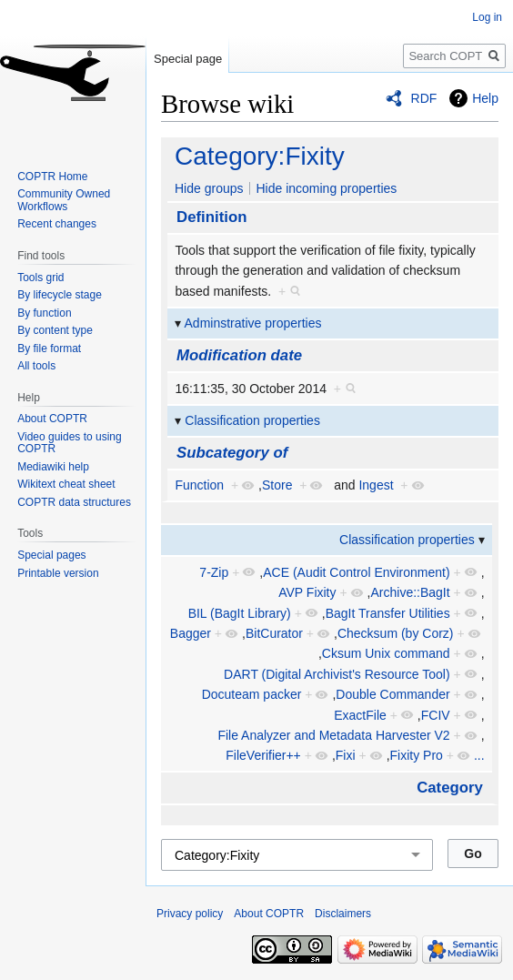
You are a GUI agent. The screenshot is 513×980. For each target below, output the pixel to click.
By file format (49, 349)
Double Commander (392, 694)
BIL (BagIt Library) (240, 613)
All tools (36, 366)
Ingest (376, 485)
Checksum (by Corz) (396, 633)
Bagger (191, 633)
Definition (211, 217)
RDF (424, 98)
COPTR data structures (74, 502)
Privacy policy (190, 914)
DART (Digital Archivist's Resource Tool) (337, 674)
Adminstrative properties (253, 323)
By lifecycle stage (60, 295)
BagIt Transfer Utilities (388, 613)
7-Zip (214, 572)
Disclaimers (343, 914)
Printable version (58, 573)
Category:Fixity (260, 156)
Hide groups (209, 188)
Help (485, 98)
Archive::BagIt (410, 592)
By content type (55, 330)
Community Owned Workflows (64, 200)
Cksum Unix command (386, 653)
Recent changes (57, 224)
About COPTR (52, 419)
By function (44, 313)
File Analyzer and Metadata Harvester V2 (333, 735)
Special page (188, 59)
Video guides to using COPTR (70, 443)
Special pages (51, 555)
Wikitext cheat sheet (66, 484)
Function (199, 485)
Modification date (239, 355)
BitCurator (274, 633)
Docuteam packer (252, 694)
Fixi (346, 755)
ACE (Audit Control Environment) (356, 572)
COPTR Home (52, 177)
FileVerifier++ (263, 755)
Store (277, 485)
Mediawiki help (53, 467)
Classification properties (252, 420)
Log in (487, 17)
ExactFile (360, 715)
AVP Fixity (307, 592)
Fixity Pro (417, 755)
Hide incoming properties (326, 188)
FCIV (436, 715)
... (479, 755)
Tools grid (40, 278)
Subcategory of (232, 453)
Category (450, 788)
